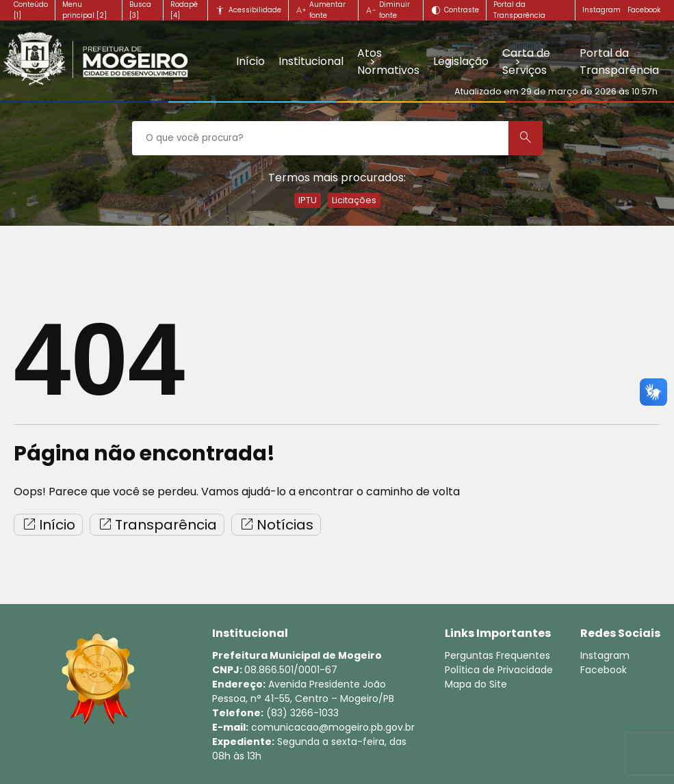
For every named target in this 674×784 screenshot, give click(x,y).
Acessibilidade (255, 10)
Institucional (311, 61)
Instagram (601, 10)
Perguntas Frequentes (497, 655)
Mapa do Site (476, 684)
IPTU (308, 200)
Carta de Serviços (526, 62)
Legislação (461, 61)
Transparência (157, 525)
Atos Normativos (388, 62)
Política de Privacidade (499, 670)
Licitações (354, 200)
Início (250, 61)
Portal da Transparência (619, 62)
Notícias (276, 525)
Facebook (644, 10)
